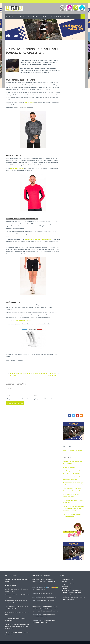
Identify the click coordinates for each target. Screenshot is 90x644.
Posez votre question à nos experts (72, 451)
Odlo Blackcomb (29, 103)
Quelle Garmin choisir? (68, 599)
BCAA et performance (69, 467)
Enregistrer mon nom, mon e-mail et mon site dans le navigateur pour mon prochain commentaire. (30, 399)
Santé (45, 16)
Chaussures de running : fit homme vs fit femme (45, 374)
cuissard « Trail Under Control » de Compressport (38, 239)
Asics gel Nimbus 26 (68, 579)
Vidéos (66, 16)
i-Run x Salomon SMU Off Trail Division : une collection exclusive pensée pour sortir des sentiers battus (74, 508)
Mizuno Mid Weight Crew (17, 168)
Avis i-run (65, 582)
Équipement (55, 16)
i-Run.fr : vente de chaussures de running (73, 597)
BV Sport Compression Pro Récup (22, 321)
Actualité (10, 16)
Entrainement (33, 16)
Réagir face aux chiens (46, 593)
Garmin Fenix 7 (66, 586)
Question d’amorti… (41, 590)
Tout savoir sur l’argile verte (49, 597)
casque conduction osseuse (70, 584)
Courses (21, 16)
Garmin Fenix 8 (66, 588)
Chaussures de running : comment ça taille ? (21, 374)
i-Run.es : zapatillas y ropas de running (73, 595)
